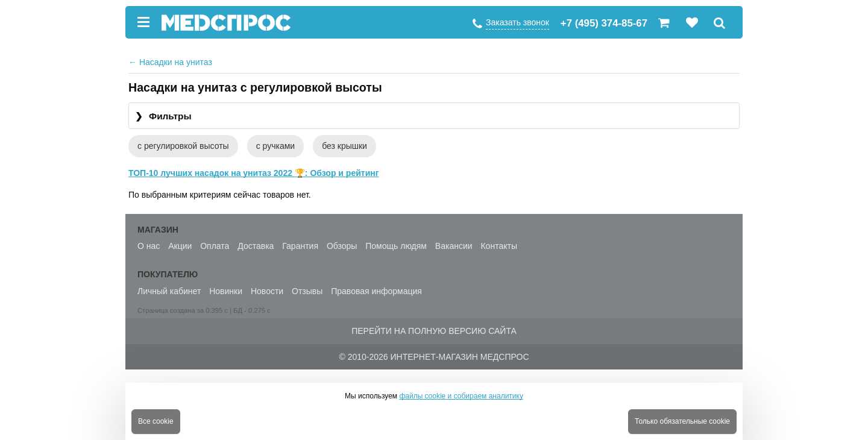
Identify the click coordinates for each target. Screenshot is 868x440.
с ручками (275, 146)
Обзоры (342, 246)
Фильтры (163, 117)
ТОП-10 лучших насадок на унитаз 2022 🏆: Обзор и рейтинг (254, 173)
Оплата (215, 246)
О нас (149, 246)
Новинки (226, 291)
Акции (180, 246)
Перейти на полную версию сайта (434, 331)
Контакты (498, 246)
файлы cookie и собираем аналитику (461, 396)
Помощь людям (396, 246)
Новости (267, 291)
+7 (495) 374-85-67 (604, 23)
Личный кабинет (169, 291)
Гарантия (300, 246)
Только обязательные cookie (682, 421)
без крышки (344, 146)
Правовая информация (376, 291)
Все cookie (156, 421)
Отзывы (307, 291)
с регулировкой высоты (183, 146)
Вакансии (454, 246)
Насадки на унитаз (170, 62)
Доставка (256, 246)
